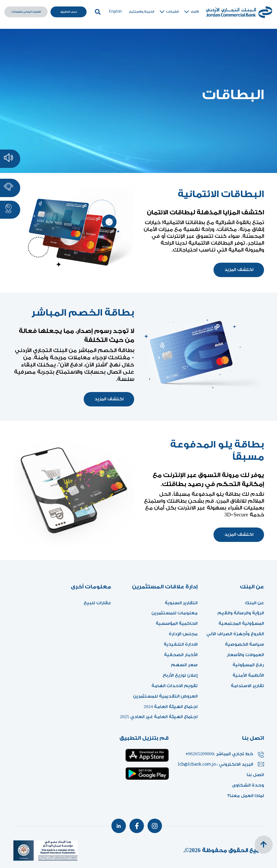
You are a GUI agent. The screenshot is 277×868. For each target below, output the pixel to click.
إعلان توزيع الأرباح (178, 675)
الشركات (169, 12)
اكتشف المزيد (239, 270)
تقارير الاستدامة (247, 686)
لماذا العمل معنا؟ (246, 796)
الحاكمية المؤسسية (177, 623)
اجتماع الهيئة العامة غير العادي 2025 (159, 717)
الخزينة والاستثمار (141, 12)
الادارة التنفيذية (181, 644)
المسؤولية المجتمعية (241, 623)
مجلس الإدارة (183, 634)
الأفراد (191, 12)
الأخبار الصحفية (181, 655)
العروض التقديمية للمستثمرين (165, 696)
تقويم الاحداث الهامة (175, 686)
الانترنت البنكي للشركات (26, 12)
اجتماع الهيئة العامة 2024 (171, 707)
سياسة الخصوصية (245, 644)
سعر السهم (184, 665)
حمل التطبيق (69, 12)
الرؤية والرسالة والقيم (241, 613)
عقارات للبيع (97, 603)
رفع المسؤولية (248, 665)
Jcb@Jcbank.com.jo (197, 764)
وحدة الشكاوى (248, 785)
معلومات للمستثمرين (175, 613)
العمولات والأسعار (245, 655)
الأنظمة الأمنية (248, 675)
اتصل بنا (255, 775)
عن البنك (254, 603)
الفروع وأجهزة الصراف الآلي (235, 634)
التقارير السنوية (181, 603)
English (115, 12)
